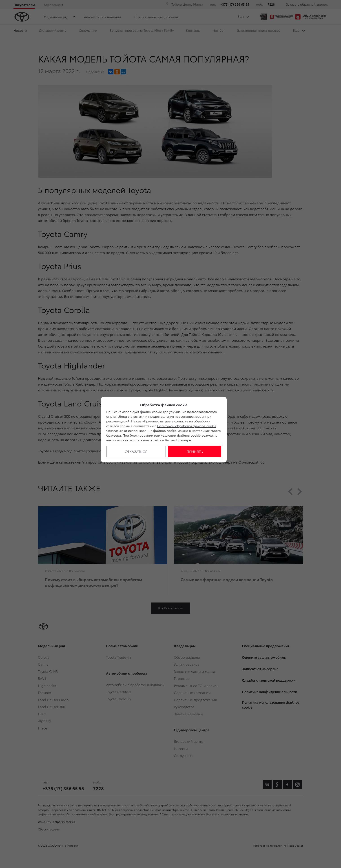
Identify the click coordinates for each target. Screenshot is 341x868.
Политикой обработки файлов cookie (187, 426)
